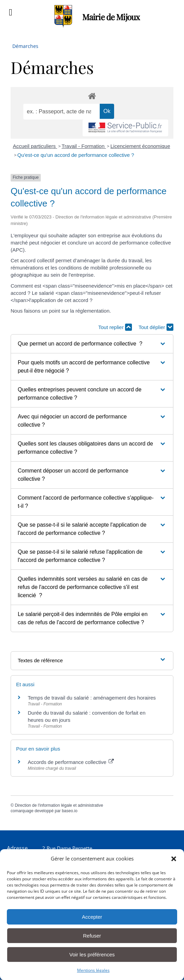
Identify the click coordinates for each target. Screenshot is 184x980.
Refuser (92, 936)
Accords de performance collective (71, 762)
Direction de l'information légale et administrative (59, 805)
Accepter (92, 917)
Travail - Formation (84, 146)
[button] (174, 859)
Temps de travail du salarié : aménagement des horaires (92, 698)
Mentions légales (93, 970)
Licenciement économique (140, 146)
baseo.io (69, 811)
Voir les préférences (92, 954)
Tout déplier (156, 327)
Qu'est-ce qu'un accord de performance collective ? (76, 155)
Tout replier (115, 327)
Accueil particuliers (35, 146)
